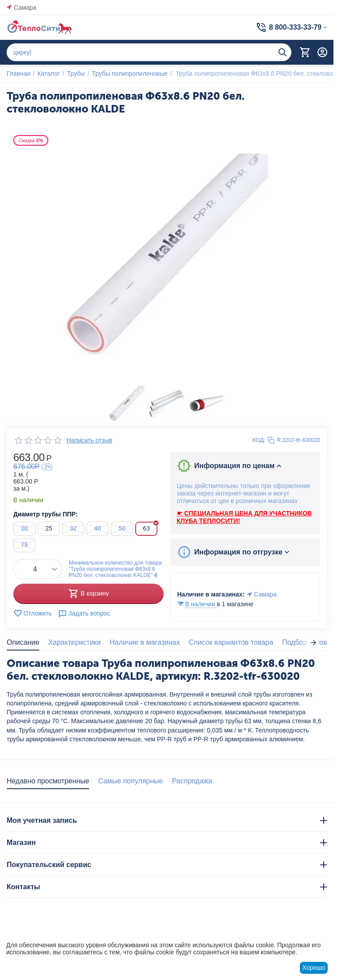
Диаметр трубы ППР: (45, 514)
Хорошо (314, 968)
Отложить (33, 613)
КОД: (259, 440)
